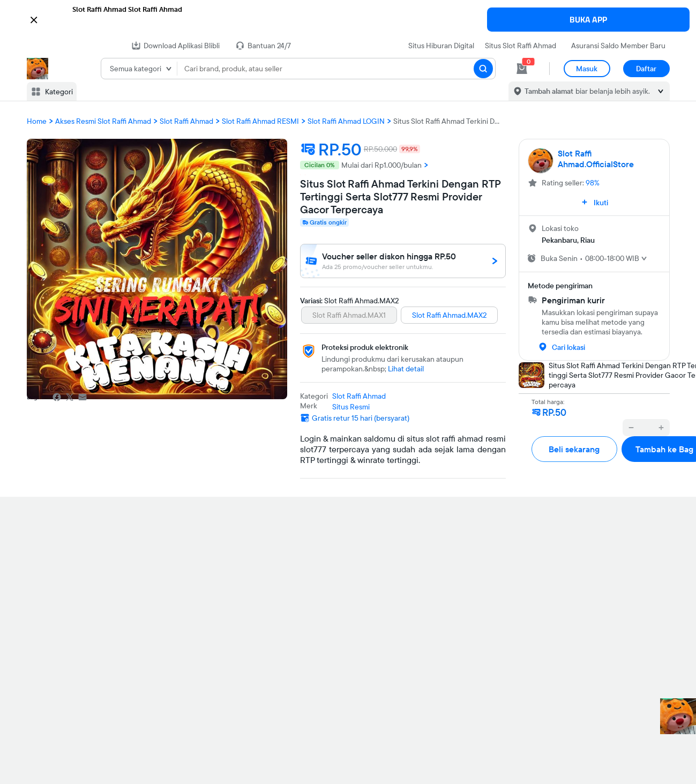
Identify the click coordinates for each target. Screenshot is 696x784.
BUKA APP (588, 20)
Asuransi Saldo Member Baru (618, 46)
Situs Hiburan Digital (441, 46)
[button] (348, 19)
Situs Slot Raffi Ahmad (521, 46)
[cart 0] (522, 69)
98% (593, 183)
